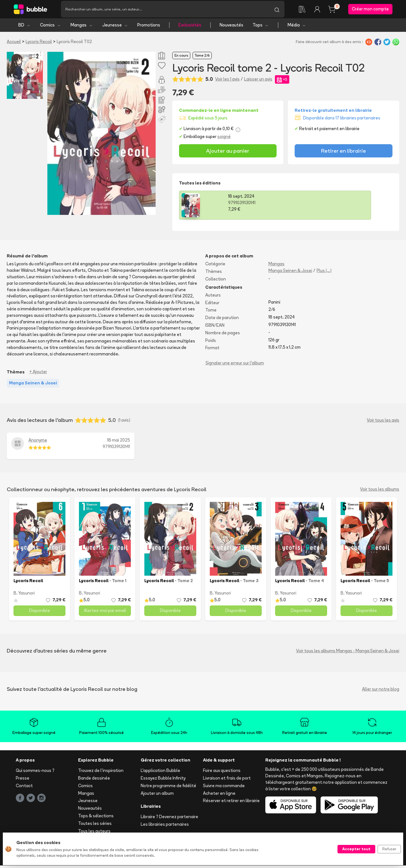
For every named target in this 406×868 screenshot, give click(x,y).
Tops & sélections (96, 818)
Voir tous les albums (380, 492)
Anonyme (38, 443)
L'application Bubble (160, 773)
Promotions (149, 27)
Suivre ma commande (224, 788)
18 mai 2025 (119, 443)
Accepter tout (356, 849)
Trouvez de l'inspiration (101, 773)
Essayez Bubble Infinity (163, 781)
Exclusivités (190, 27)
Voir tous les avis (383, 423)
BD (24, 27)
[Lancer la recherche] (277, 10)
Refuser (389, 849)
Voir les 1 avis (227, 82)
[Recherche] (165, 10)
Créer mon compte (370, 10)
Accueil (14, 44)
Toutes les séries (95, 826)
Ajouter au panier (228, 153)
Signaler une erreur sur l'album (235, 365)
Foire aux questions (222, 773)
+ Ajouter (38, 374)
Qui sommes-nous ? (35, 773)
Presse (23, 781)
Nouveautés (231, 27)
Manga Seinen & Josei (290, 273)
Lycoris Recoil (39, 44)
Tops (261, 27)
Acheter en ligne (219, 796)
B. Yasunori (24, 596)
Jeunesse (115, 27)
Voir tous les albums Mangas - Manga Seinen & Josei (348, 653)
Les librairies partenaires (165, 827)
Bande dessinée (94, 781)
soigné (224, 139)
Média (297, 27)
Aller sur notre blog (381, 692)
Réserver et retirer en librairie (231, 803)
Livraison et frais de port (227, 781)
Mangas (82, 27)
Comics (50, 27)
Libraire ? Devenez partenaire (169, 819)
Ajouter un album (157, 796)
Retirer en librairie (344, 153)
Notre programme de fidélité (168, 788)
